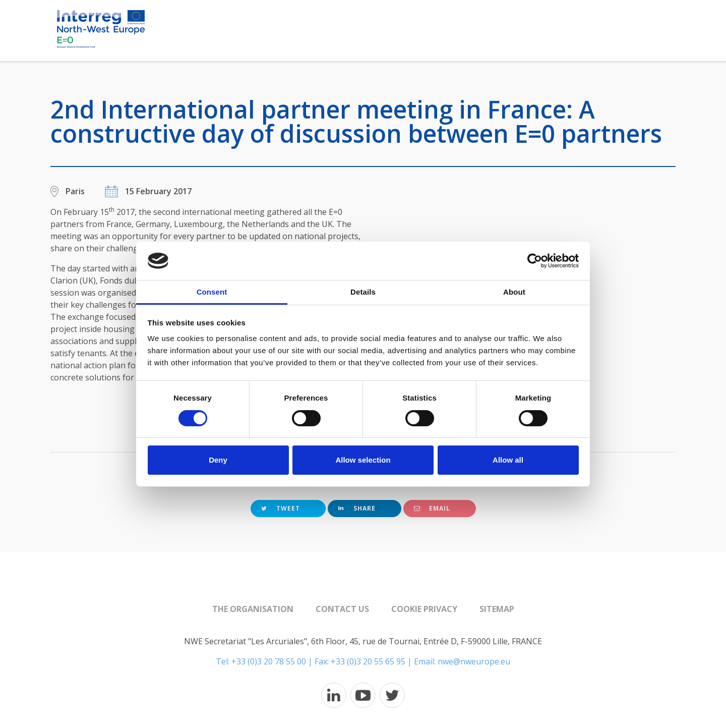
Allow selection (363, 460)
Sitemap (497, 609)
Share (357, 508)
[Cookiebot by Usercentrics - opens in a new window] (535, 261)
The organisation (253, 609)
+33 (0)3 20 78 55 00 (269, 661)
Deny (218, 460)
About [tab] (514, 292)
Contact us (342, 609)
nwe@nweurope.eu (474, 661)
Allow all (508, 460)
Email (432, 508)
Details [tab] (363, 292)
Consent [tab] (212, 292)
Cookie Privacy (424, 609)
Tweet (281, 508)
